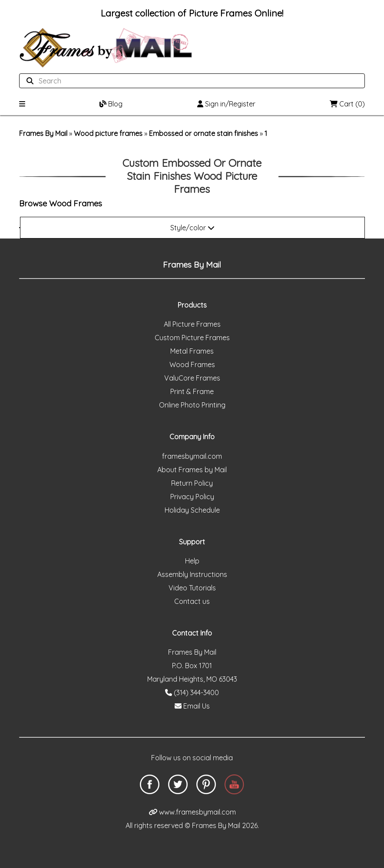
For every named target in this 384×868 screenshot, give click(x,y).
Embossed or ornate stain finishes (204, 133)
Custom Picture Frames (192, 338)
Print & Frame (192, 391)
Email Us (192, 706)
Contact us (192, 601)
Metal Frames (192, 351)
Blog (111, 104)
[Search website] (189, 81)
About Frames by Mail (192, 470)
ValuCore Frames (192, 378)
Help (192, 561)
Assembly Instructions (192, 574)
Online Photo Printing (192, 405)
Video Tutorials (192, 588)
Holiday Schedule (192, 510)
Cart (347, 104)
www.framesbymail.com (192, 812)
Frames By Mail (43, 133)
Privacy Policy (192, 497)
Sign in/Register (226, 104)
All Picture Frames (192, 324)
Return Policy (192, 483)
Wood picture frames (108, 133)
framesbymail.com (192, 456)
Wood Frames (192, 364)
